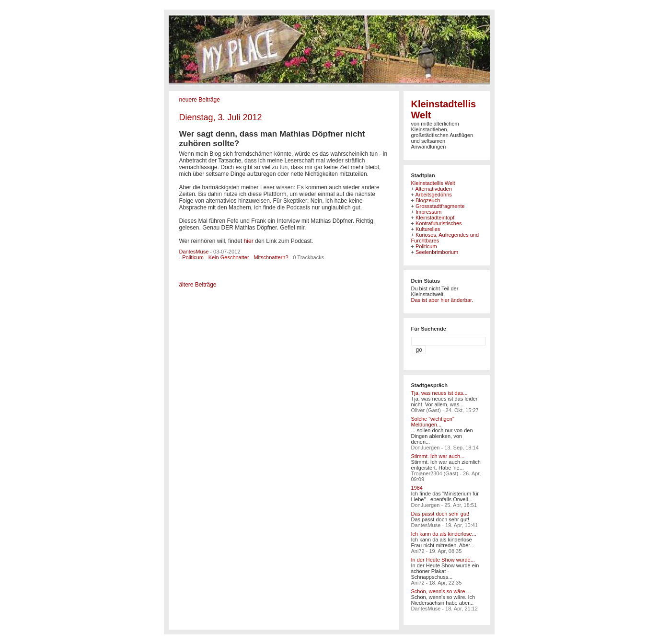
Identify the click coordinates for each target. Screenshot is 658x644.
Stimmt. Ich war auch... (438, 456)
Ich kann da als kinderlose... (444, 534)
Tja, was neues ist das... (439, 393)
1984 (417, 488)
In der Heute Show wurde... (443, 560)
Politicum (193, 257)
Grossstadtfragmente (440, 206)
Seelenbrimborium (437, 252)
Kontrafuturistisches (439, 223)
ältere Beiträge (198, 285)
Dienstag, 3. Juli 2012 (221, 117)
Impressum (428, 212)
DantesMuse (194, 252)
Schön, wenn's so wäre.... (441, 591)
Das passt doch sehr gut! (440, 514)
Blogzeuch (428, 200)
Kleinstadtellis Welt (433, 183)
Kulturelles (428, 229)
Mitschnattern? (271, 257)
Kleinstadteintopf (435, 218)
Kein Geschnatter (229, 257)
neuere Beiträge (200, 100)
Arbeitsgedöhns (433, 195)
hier (249, 241)
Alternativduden (433, 189)
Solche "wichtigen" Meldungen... (433, 422)
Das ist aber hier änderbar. (442, 300)
